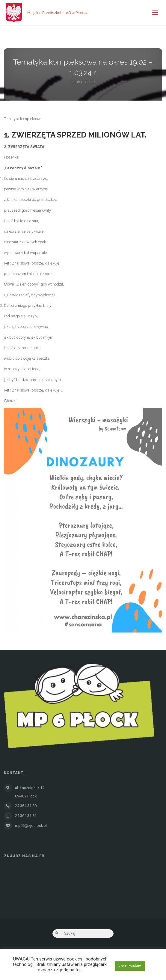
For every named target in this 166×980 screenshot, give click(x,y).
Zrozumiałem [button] (130, 966)
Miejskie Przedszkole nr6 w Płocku (57, 13)
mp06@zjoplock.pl (31, 826)
